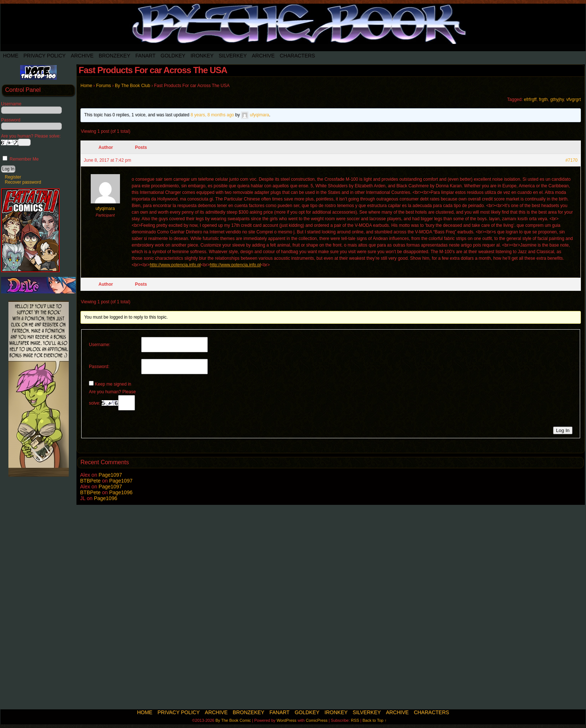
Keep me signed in (113, 384)
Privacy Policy (44, 56)
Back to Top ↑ (375, 720)
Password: (99, 367)
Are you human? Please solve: (112, 400)
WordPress (286, 720)
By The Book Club (133, 86)
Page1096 (121, 492)
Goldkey (173, 56)
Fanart (145, 56)
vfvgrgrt (574, 100)
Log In (563, 430)
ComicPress (317, 720)
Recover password (23, 182)
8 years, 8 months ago (212, 115)
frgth (543, 100)
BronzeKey (114, 56)
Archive (82, 56)
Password (11, 120)
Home (11, 56)
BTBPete (90, 481)
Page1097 (110, 475)
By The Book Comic (233, 720)
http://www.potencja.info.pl (175, 265)
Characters (297, 56)
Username (11, 104)
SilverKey (233, 56)
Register (13, 177)
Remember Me (21, 159)
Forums (104, 86)
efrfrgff (530, 100)
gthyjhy (557, 100)
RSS (355, 720)
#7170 (572, 160)
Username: (100, 345)
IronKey (202, 56)
